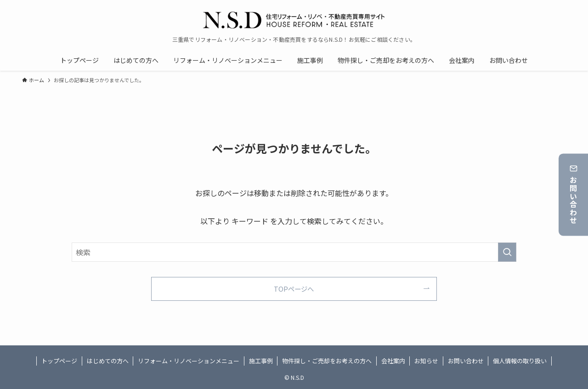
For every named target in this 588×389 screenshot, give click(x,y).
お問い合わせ (574, 194)
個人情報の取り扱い (520, 361)
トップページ (59, 361)
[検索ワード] (294, 252)
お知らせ (426, 361)
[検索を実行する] (507, 252)
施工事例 (261, 361)
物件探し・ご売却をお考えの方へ (327, 361)
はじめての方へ (108, 361)
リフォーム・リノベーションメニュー (189, 361)
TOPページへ (294, 289)
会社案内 (393, 361)
